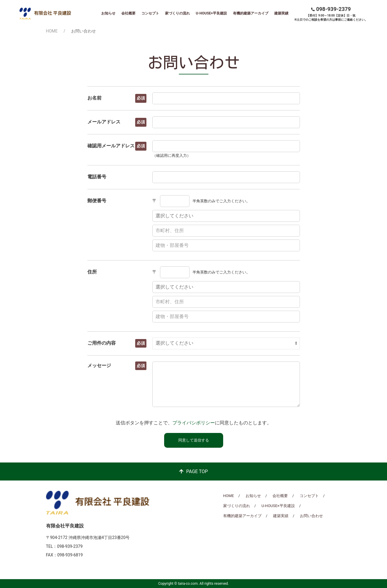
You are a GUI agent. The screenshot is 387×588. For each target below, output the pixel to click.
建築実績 (281, 13)
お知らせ (108, 13)
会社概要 (128, 13)
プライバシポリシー (194, 423)
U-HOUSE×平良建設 (211, 13)
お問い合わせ (311, 516)
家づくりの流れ (177, 13)
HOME (52, 31)
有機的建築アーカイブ (251, 13)
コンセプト (150, 13)
